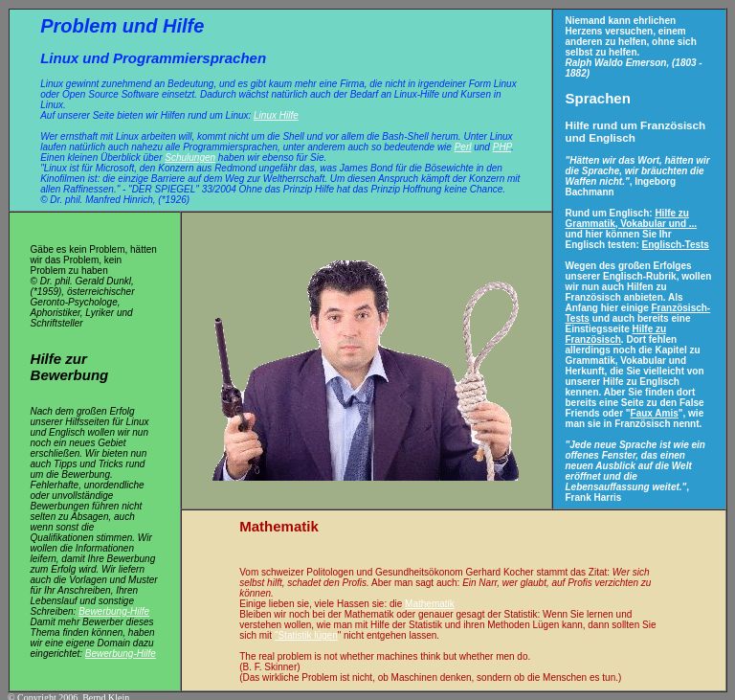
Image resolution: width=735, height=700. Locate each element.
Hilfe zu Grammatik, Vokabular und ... (632, 216)
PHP (502, 145)
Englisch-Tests (676, 243)
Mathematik (430, 597)
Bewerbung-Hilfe (114, 605)
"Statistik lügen (306, 629)
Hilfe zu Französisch (616, 332)
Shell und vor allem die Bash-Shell (355, 135)
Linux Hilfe (276, 113)
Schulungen (190, 156)
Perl (463, 145)
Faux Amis (655, 411)
